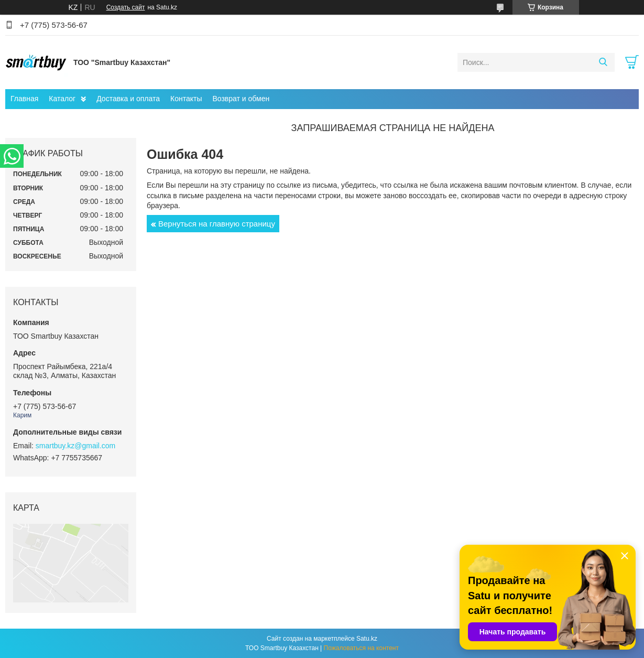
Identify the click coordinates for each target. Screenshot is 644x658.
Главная (24, 99)
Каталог (62, 99)
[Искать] (603, 62)
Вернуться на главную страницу (217, 224)
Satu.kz (367, 639)
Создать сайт (126, 7)
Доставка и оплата (128, 99)
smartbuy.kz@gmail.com (75, 446)
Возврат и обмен (241, 99)
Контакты (186, 99)
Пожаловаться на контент (361, 648)
